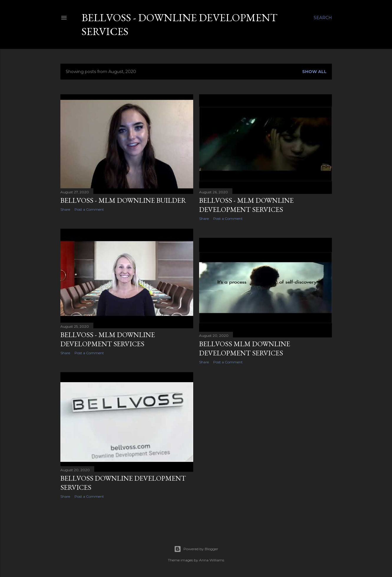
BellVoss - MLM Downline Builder (123, 200)
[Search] (323, 18)
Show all (314, 72)
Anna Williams (212, 560)
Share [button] (65, 209)
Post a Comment (89, 209)
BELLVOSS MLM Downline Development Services (245, 348)
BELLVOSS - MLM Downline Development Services (246, 205)
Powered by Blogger (196, 549)
